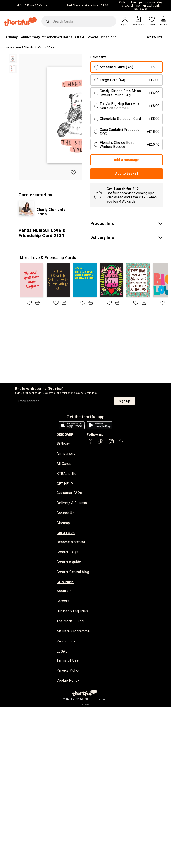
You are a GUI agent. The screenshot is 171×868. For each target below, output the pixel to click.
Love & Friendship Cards (30, 47)
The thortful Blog (70, 622)
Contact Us (65, 513)
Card (52, 47)
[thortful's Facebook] (90, 444)
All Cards (64, 464)
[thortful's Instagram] (111, 444)
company (65, 583)
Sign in (125, 25)
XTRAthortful (67, 474)
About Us (64, 592)
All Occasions (106, 37)
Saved (152, 25)
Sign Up (124, 401)
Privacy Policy (68, 672)
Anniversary (30, 37)
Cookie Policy (68, 682)
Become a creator (71, 543)
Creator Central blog (73, 573)
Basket (164, 25)
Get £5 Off (154, 37)
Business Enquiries (72, 612)
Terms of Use (68, 661)
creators (66, 533)
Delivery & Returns (72, 503)
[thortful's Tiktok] (100, 444)
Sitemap (63, 523)
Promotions (66, 642)
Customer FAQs (69, 493)
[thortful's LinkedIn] (122, 444)
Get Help (65, 484)
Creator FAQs (67, 553)
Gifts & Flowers (86, 37)
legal (62, 652)
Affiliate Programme (73, 632)
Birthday (11, 37)
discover (65, 435)
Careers (63, 602)
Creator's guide (69, 563)
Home (8, 47)
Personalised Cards (56, 37)
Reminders (138, 25)
